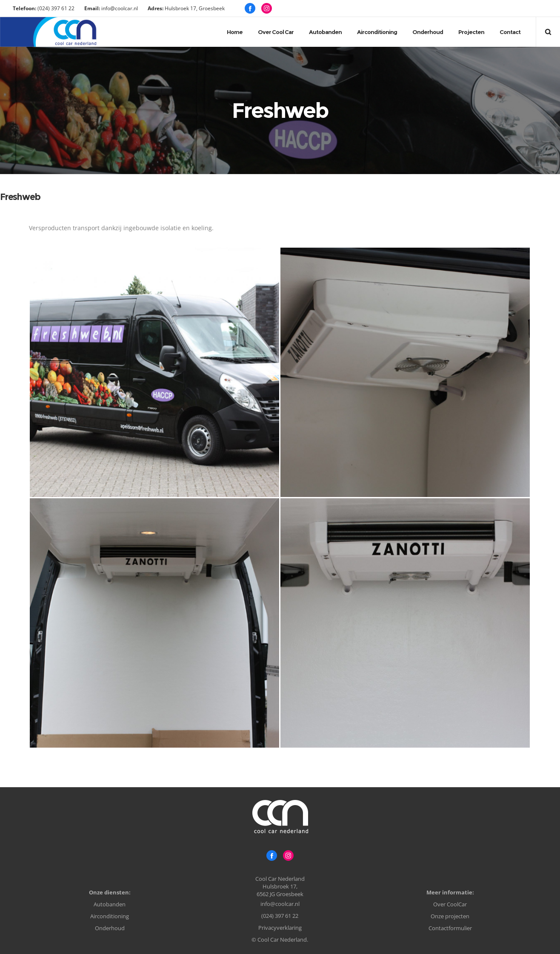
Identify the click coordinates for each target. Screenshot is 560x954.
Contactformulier (450, 928)
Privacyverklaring (280, 928)
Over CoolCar (450, 904)
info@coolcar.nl (280, 904)
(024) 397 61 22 (280, 916)
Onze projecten (450, 916)
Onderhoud (110, 928)
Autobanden (110, 904)
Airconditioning (110, 916)
